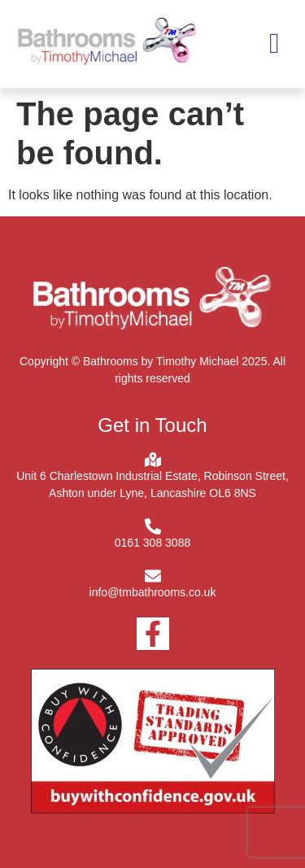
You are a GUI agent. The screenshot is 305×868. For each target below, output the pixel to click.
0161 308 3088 (152, 543)
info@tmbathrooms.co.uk (153, 592)
